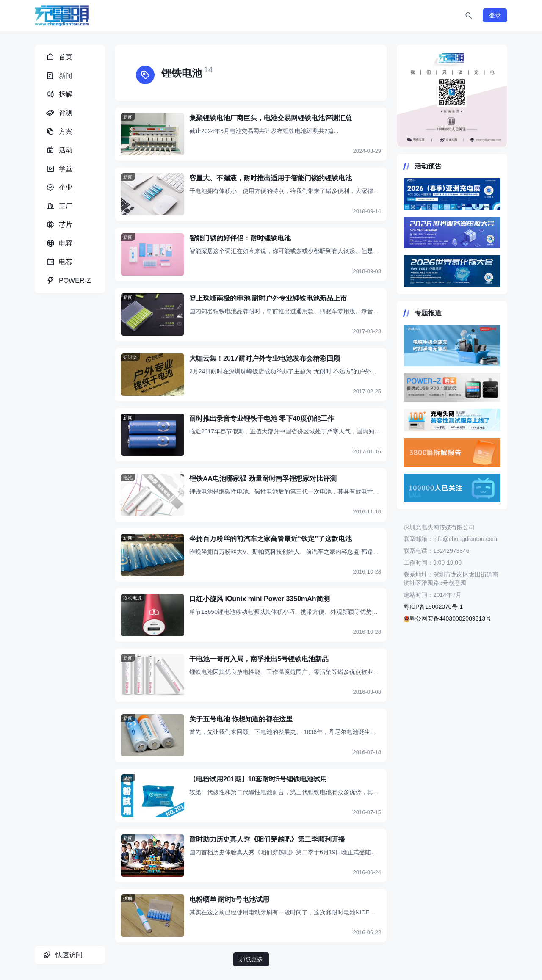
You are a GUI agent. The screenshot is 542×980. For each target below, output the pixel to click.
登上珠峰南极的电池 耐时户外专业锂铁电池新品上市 (268, 298)
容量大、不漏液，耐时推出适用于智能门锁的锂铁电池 (271, 178)
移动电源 (133, 598)
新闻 (128, 117)
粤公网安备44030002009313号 (447, 618)
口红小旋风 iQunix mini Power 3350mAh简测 (260, 599)
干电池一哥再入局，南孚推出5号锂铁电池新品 (259, 659)
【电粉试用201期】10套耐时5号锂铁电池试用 (258, 779)
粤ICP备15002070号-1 (433, 607)
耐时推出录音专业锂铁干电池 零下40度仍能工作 (262, 418)
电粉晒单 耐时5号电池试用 (229, 899)
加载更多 (251, 959)
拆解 (128, 898)
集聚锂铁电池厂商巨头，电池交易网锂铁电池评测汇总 (271, 118)
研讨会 (130, 357)
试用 (128, 778)
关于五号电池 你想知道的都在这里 (241, 719)
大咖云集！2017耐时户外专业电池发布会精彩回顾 (265, 358)
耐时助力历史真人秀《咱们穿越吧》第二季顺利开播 (267, 839)
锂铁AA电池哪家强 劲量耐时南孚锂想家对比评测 (263, 479)
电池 (128, 478)
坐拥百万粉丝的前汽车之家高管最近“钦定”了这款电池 (271, 539)
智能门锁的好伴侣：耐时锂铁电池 (240, 238)
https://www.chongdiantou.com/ (452, 96)
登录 (495, 15)
